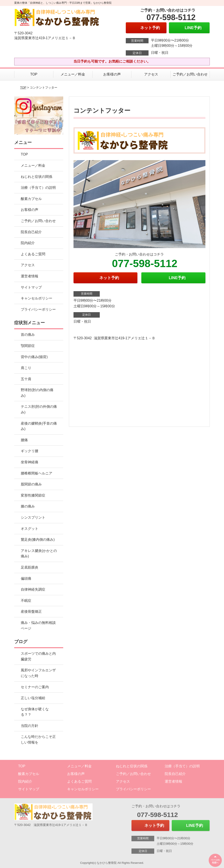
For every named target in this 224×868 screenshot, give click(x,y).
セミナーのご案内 (35, 687)
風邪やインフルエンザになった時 (38, 673)
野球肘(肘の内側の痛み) (37, 393)
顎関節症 (28, 346)
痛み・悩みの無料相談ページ (38, 626)
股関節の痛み (31, 484)
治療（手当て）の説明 (38, 188)
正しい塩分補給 (33, 698)
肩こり (26, 368)
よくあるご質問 (33, 254)
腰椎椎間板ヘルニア (37, 473)
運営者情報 (30, 276)
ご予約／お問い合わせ (190, 74)
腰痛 (24, 440)
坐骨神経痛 (30, 462)
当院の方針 (30, 726)
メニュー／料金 (73, 74)
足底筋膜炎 (30, 567)
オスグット (30, 529)
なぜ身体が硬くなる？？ (35, 712)
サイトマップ (31, 287)
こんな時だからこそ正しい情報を (38, 739)
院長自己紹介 (31, 232)
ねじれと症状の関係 (37, 177)
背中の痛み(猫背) (34, 357)
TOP (34, 74)
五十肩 (26, 379)
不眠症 (26, 601)
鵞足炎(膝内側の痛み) (38, 540)
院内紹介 (28, 243)
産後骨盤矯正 (31, 612)
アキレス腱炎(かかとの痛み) (39, 554)
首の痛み (28, 335)
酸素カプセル (31, 199)
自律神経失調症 (33, 589)
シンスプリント (33, 517)
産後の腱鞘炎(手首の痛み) (39, 426)
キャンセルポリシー (37, 298)
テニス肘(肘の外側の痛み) (39, 409)
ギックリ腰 (30, 451)
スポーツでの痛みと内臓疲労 (38, 656)
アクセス (151, 74)
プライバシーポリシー (38, 309)
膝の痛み (28, 506)
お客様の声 (112, 74)
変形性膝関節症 (33, 495)
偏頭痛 (26, 578)
